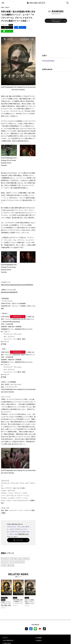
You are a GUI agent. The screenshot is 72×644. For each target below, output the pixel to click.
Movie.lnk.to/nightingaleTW (9, 292)
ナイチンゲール (18, 532)
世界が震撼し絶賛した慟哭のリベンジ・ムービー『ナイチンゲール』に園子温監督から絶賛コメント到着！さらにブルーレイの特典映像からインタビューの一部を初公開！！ (18, 602)
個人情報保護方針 (9, 640)
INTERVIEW (4, 598)
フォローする (18, 540)
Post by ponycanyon (48, 61)
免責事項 (39, 640)
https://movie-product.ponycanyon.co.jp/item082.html (17, 285)
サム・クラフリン (24, 559)
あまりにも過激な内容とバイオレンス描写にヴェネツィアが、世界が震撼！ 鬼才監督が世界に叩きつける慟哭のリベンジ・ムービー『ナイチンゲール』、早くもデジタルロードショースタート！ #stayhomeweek (30, 602)
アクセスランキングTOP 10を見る (56, 21)
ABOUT (6, 638)
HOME (2, 7)
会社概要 (39, 638)
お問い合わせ (7, 643)
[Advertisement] (55, 38)
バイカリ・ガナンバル (8, 565)
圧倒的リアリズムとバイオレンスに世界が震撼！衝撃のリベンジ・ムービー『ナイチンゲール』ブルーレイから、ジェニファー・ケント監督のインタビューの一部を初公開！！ (6, 604)
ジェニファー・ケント (8, 562)
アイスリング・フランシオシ (16, 527)
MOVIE (7, 7)
